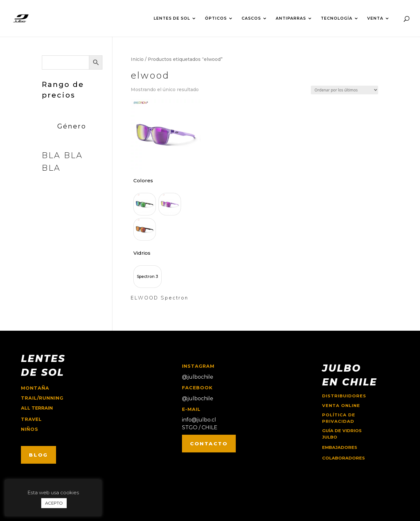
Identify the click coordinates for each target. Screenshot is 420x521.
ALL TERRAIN (37, 408)
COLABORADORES (344, 458)
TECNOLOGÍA (337, 18)
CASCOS (251, 18)
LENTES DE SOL (172, 18)
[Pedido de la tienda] (344, 90)
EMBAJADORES (340, 447)
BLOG (38, 455)
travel (31, 419)
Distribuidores (344, 396)
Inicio (137, 59)
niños (30, 429)
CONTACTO (209, 444)
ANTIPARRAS (291, 18)
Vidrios (142, 253)
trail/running (42, 398)
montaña (35, 388)
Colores (143, 180)
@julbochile (198, 377)
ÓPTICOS (216, 18)
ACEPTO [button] (54, 503)
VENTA (375, 18)
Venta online (341, 405)
